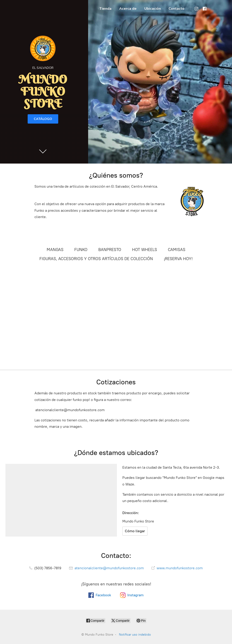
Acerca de (128, 9)
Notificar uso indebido (135, 635)
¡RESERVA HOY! (178, 259)
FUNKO (81, 250)
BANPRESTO (110, 250)
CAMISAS (177, 250)
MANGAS (55, 250)
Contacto (176, 9)
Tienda (105, 9)
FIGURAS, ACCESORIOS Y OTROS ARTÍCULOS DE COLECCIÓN (96, 259)
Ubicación (153, 9)
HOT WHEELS (145, 250)
